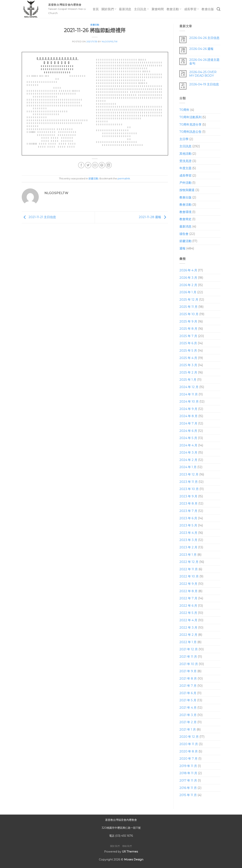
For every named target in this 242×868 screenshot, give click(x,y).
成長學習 (192, 9)
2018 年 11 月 (188, 773)
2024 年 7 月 (188, 423)
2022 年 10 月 (189, 576)
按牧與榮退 (187, 190)
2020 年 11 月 (189, 744)
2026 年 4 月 (188, 270)
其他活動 (185, 154)
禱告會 (184, 234)
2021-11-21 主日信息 (39, 217)
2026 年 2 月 (188, 285)
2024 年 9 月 (188, 409)
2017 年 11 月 (188, 780)
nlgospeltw (110, 42)
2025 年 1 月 (188, 380)
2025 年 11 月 (188, 307)
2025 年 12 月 (189, 300)
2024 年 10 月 (189, 402)
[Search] (218, 9)
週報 (182, 248)
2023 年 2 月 (188, 547)
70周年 (184, 110)
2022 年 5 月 (188, 613)
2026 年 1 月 (188, 292)
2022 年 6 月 (188, 606)
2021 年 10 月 (189, 664)
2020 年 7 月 (188, 759)
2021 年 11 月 (188, 657)
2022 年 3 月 (188, 628)
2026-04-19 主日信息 (204, 84)
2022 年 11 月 (189, 569)
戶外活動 (185, 183)
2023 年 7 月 (188, 511)
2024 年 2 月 (188, 460)
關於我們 (109, 9)
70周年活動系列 (190, 117)
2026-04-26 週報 (201, 49)
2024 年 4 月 (188, 445)
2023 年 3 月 (188, 540)
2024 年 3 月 (188, 453)
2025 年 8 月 (188, 329)
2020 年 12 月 (189, 737)
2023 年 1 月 (188, 555)
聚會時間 (158, 9)
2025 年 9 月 (188, 321)
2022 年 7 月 (188, 598)
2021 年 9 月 (188, 671)
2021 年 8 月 (188, 679)
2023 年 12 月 (189, 474)
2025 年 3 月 (188, 365)
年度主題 (185, 168)
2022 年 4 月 (188, 620)
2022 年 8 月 (188, 591)
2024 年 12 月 (189, 387)
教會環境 (185, 212)
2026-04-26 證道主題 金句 (204, 62)
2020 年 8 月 (189, 751)
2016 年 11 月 (188, 788)
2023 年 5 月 (188, 525)
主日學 (184, 139)
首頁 (96, 9)
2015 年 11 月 (188, 795)
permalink (124, 179)
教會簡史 (185, 219)
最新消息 (125, 9)
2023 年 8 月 (188, 503)
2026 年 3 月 (188, 278)
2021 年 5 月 (188, 700)
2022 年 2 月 (188, 635)
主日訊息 (142, 9)
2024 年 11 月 (189, 394)
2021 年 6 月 (188, 693)
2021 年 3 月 (188, 715)
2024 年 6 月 (188, 431)
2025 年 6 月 (188, 343)
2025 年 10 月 (189, 314)
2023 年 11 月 (189, 482)
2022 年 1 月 (188, 642)
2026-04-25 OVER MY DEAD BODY (203, 74)
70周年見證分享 (190, 125)
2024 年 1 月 (188, 467)
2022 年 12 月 (189, 562)
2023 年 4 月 (188, 533)
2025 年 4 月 (188, 358)
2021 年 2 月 (188, 722)
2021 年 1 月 (188, 730)
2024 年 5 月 (188, 438)
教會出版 (208, 9)
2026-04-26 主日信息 (204, 38)
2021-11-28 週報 (153, 217)
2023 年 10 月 (189, 489)
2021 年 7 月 (188, 686)
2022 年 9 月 (188, 584)
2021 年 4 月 (188, 708)
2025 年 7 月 (188, 336)
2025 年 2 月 (188, 372)
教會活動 (174, 9)
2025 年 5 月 (188, 351)
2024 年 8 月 (188, 416)
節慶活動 (95, 25)
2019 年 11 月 (188, 766)
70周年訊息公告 (190, 132)
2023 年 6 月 (188, 518)
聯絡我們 (127, 846)
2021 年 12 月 (189, 649)
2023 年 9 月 (188, 496)
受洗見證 (185, 161)
